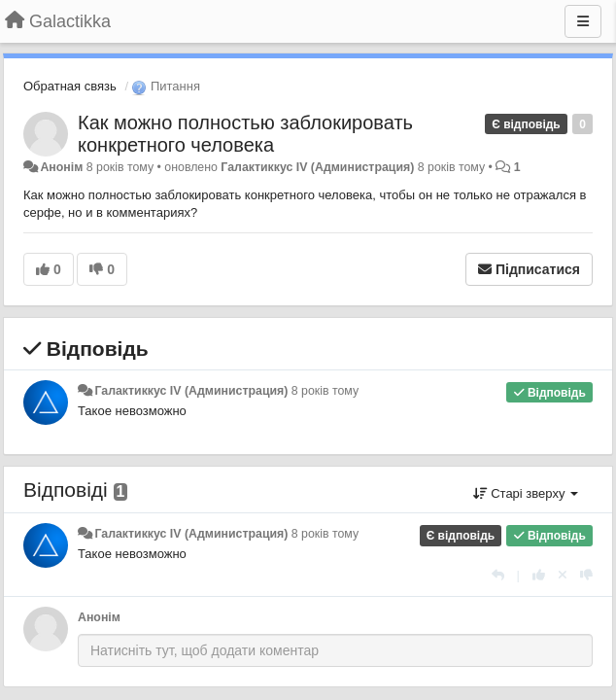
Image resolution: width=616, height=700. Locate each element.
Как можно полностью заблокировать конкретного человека (245, 134)
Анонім (61, 167)
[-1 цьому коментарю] (586, 575)
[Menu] (583, 21)
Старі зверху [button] (526, 493)
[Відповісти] (498, 575)
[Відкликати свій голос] (563, 575)
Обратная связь (70, 86)
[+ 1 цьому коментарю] (539, 575)
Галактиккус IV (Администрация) (317, 167)
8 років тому (325, 391)
